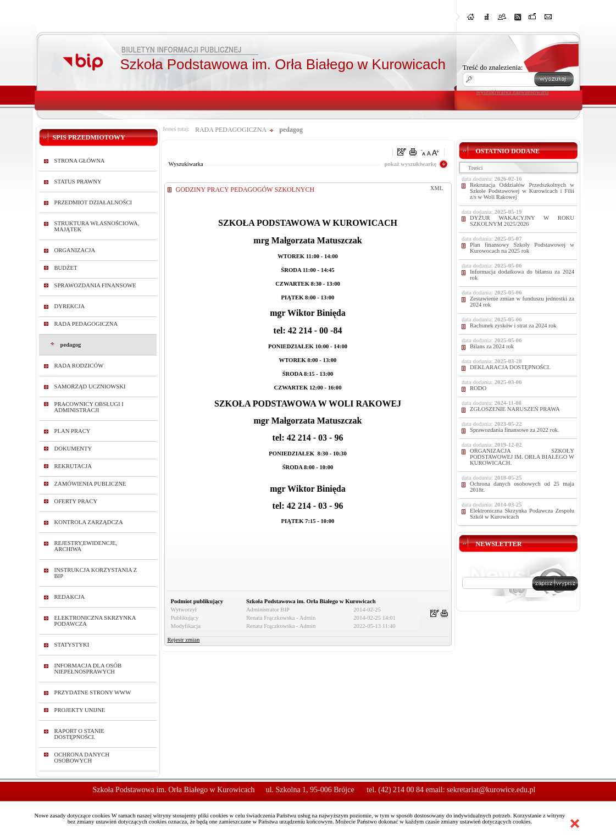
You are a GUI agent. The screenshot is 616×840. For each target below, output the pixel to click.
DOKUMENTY (73, 449)
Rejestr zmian (184, 640)
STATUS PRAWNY (78, 182)
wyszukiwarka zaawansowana (513, 92)
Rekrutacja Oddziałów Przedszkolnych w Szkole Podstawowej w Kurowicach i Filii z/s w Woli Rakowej (522, 191)
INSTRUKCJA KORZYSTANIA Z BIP (96, 573)
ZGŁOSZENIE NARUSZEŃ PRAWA (515, 409)
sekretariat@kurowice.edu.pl (491, 790)
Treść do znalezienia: (493, 67)
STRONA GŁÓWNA (80, 161)
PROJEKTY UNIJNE (80, 710)
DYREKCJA (70, 306)
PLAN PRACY (73, 431)
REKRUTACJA (73, 466)
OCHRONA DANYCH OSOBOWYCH (82, 758)
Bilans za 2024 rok (492, 346)
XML (437, 188)
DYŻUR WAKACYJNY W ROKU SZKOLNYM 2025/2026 (522, 221)
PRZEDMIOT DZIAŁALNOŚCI (93, 202)
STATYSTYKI (72, 645)
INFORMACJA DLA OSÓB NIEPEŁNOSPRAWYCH (88, 669)
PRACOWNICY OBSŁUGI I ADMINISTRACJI (89, 407)
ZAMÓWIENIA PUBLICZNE (90, 484)
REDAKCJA (70, 597)
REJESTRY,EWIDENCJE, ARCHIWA (86, 546)
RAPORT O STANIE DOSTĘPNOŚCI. (79, 734)
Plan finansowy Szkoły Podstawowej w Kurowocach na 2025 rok (522, 248)
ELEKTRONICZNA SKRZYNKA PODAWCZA (95, 621)
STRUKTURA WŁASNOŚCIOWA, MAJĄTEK (97, 226)
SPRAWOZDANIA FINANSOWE (95, 285)
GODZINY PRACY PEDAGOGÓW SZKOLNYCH (245, 190)
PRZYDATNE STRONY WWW (93, 692)
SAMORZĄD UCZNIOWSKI (90, 386)
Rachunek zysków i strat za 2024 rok (513, 326)
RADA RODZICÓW (79, 366)
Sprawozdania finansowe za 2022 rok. (514, 430)
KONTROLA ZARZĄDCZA (89, 522)
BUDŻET (66, 268)
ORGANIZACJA (75, 250)
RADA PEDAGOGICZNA (86, 324)
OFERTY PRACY (76, 501)
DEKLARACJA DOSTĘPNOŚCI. (510, 367)
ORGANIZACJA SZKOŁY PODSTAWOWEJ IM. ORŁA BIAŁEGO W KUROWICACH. (522, 457)
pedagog (71, 345)
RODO (478, 388)
